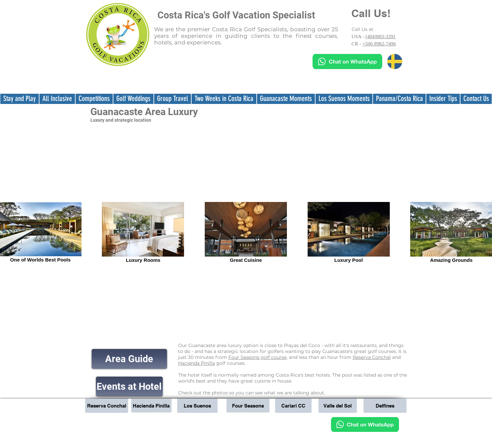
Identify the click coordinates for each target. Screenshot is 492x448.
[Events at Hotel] (129, 386)
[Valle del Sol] (338, 406)
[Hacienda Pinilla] (151, 406)
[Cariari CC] (293, 406)
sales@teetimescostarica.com (277, 421)
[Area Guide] (129, 359)
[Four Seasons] (248, 406)
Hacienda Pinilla (197, 363)
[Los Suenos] (197, 406)
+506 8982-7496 (379, 44)
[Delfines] (385, 406)
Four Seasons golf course (258, 357)
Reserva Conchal (372, 357)
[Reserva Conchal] (107, 406)
